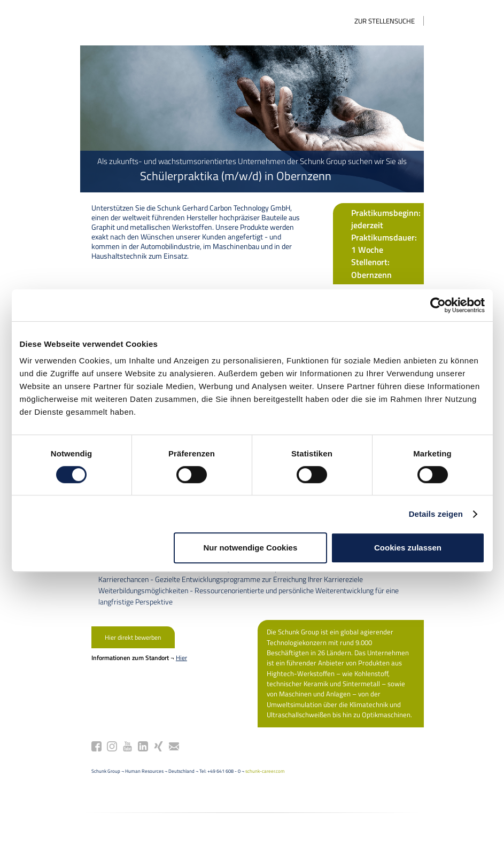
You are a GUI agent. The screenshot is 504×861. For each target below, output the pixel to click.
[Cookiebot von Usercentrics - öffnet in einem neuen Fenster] (438, 305)
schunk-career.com (229, 780)
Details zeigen (436, 514)
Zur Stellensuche (421, 21)
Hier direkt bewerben (106, 657)
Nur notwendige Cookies (250, 548)
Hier (145, 677)
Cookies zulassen (408, 548)
